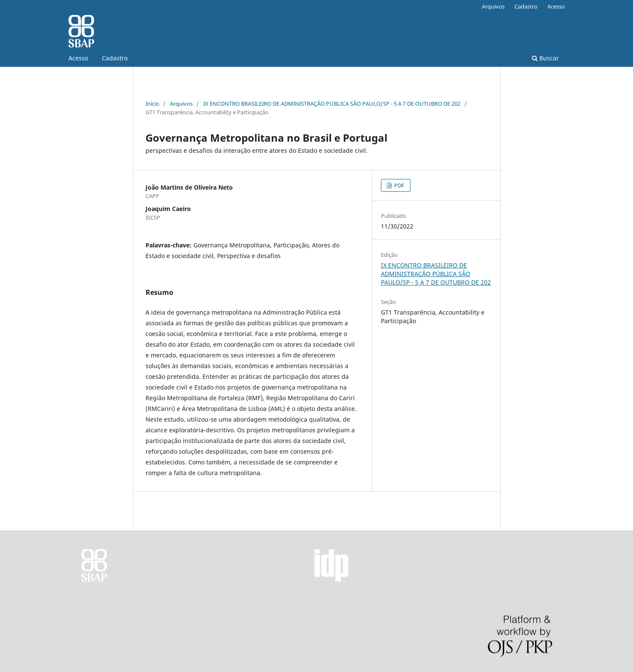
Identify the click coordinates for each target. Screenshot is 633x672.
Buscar (545, 58)
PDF (399, 185)
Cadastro (115, 58)
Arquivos (493, 6)
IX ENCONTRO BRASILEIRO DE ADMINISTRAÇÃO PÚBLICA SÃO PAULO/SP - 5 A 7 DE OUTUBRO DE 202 (332, 104)
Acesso (78, 58)
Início (152, 104)
